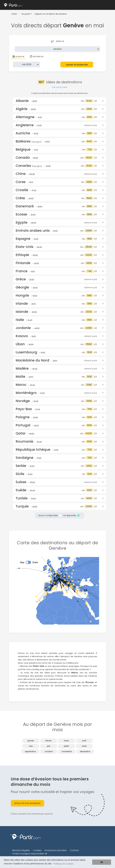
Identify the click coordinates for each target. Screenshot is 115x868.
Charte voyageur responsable (30, 854)
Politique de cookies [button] (63, 864)
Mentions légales (21, 850)
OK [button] (102, 862)
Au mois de (18, 57)
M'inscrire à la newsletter (27, 803)
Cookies (37, 850)
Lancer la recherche (77, 65)
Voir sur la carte (60, 87)
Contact (74, 850)
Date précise (37, 57)
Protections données (56, 850)
